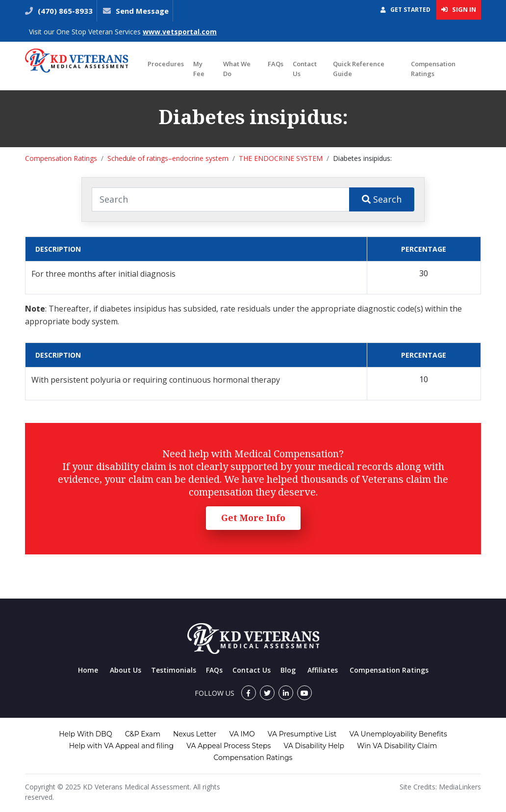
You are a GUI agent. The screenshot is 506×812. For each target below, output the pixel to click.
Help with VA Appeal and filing (121, 746)
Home (88, 670)
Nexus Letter (195, 734)
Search (382, 199)
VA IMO (242, 734)
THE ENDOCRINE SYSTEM (281, 158)
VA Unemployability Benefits (398, 734)
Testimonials (174, 670)
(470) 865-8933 (64, 11)
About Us (126, 670)
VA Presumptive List (302, 734)
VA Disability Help (314, 746)
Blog (288, 670)
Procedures (166, 64)
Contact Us (305, 69)
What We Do (237, 69)
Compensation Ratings (433, 69)
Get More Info (253, 518)
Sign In (459, 9)
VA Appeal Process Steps (228, 746)
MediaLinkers (460, 787)
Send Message (142, 11)
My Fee (199, 69)
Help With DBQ (85, 734)
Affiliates (323, 670)
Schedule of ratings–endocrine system (168, 158)
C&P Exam (143, 734)
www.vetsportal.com (180, 32)
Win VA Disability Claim (397, 746)
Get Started (405, 10)
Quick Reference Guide (359, 69)
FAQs (276, 64)
